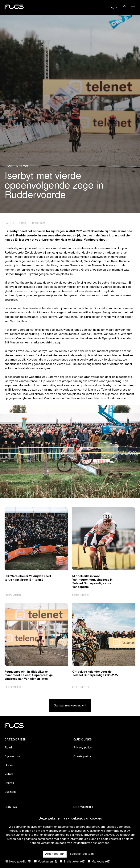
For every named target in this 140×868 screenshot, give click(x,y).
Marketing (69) (99, 862)
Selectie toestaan (82, 854)
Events (9, 783)
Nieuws (22, 167)
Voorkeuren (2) (46, 862)
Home (9, 167)
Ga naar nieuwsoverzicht (70, 706)
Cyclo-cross (12, 757)
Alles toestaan (55, 854)
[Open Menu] (134, 8)
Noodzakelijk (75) (19, 862)
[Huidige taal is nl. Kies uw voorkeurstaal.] (114, 8)
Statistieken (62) (72, 862)
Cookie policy (82, 757)
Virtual (9, 774)
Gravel (9, 765)
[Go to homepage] (14, 8)
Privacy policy (83, 748)
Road (8, 748)
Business (10, 792)
